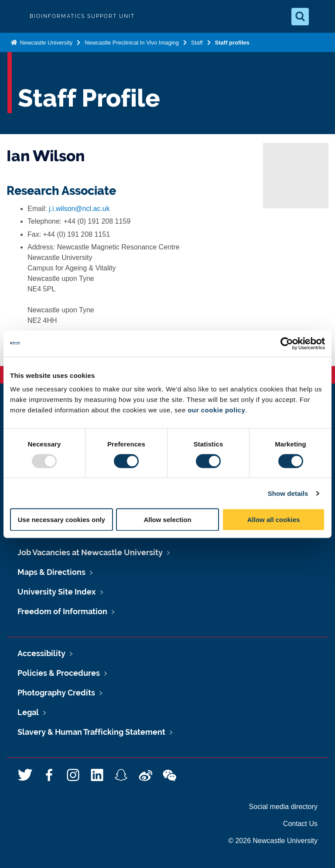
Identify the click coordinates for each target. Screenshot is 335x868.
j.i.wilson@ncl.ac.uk (79, 209)
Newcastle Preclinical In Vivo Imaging (132, 43)
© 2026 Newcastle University (273, 841)
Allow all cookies (274, 520)
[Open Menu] (321, 17)
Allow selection (167, 520)
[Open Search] (300, 17)
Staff (197, 43)
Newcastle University (45, 43)
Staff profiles (232, 43)
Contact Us (300, 824)
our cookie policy (216, 410)
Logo (14, 16)
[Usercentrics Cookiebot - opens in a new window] (287, 343)
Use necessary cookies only (62, 520)
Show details (288, 493)
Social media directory (283, 807)
